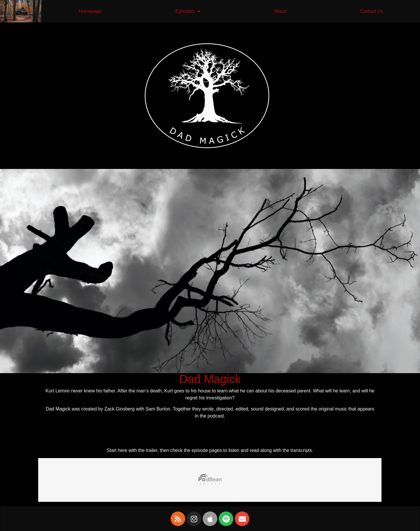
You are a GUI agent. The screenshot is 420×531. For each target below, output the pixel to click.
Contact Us (371, 11)
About (280, 11)
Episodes (188, 11)
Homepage (90, 11)
